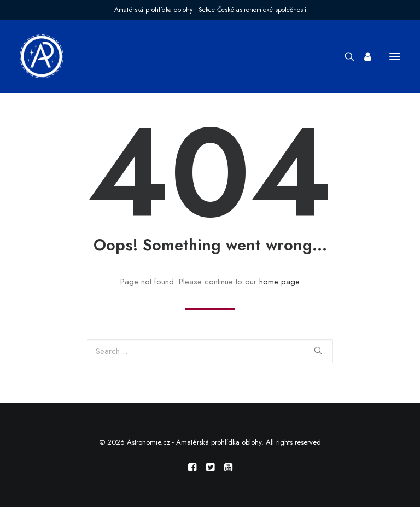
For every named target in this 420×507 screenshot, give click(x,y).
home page (279, 282)
